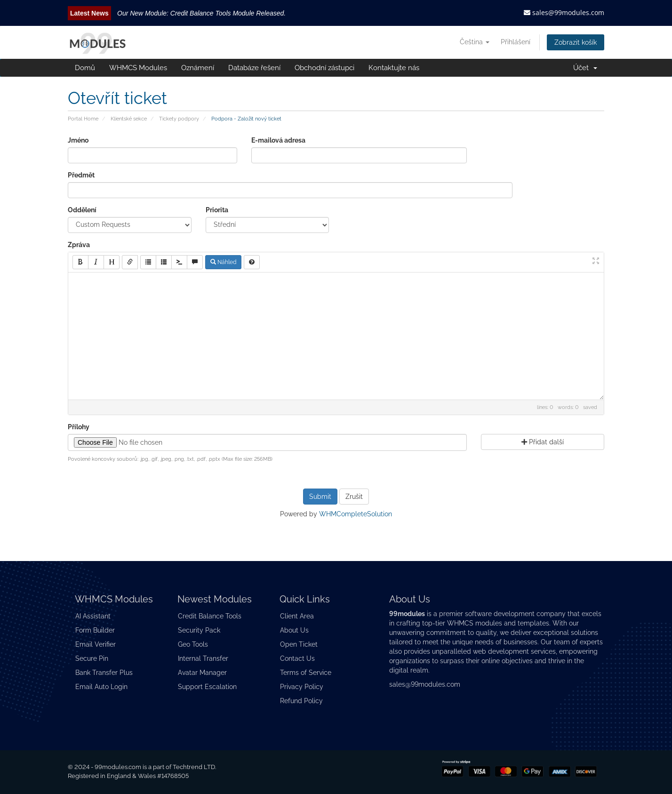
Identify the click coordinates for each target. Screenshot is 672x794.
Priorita (217, 210)
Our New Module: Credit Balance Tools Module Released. (201, 13)
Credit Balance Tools (210, 616)
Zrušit (354, 497)
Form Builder (95, 630)
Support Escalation (207, 687)
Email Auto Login (101, 687)
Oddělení (82, 210)
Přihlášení (516, 42)
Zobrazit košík (576, 42)
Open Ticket (299, 644)
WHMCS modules (475, 623)
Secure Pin (92, 658)
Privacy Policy (302, 687)
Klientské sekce (129, 119)
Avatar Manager (202, 673)
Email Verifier (96, 644)
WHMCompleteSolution (356, 514)
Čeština (475, 42)
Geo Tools (193, 644)
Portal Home (83, 119)
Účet (585, 68)
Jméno (78, 140)
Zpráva (79, 245)
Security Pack (199, 630)
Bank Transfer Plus (104, 673)
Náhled (223, 262)
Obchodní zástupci (324, 68)
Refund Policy (301, 701)
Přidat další (543, 442)
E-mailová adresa (278, 140)
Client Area (297, 616)
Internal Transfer (203, 658)
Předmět (81, 175)
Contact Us (297, 658)
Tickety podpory (179, 119)
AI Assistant (93, 616)
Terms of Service (306, 673)
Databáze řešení (254, 68)
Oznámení (198, 68)
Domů (85, 68)
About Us (294, 630)
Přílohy (79, 427)
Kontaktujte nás (394, 68)
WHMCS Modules (138, 68)
